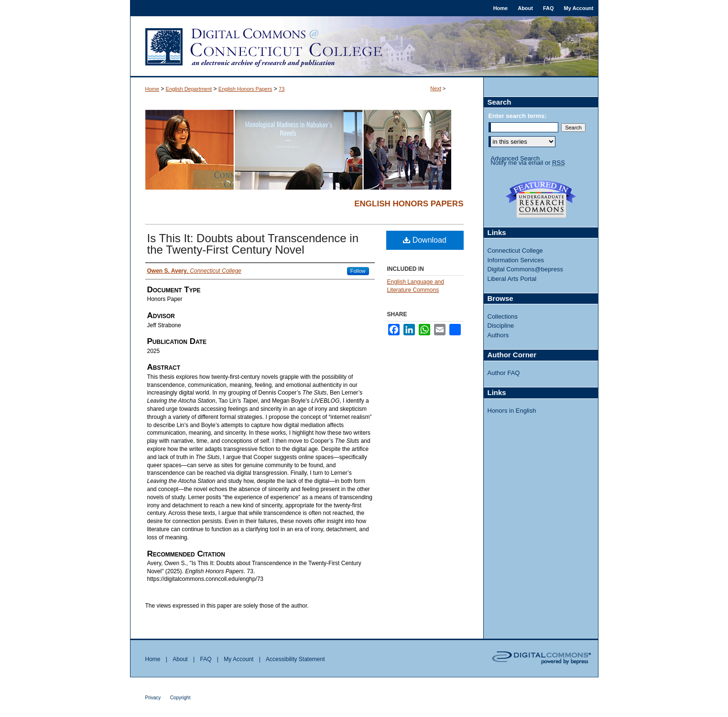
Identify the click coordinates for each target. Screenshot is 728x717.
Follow (358, 271)
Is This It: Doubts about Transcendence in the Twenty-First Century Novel (253, 244)
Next (436, 88)
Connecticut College (515, 251)
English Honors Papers (245, 89)
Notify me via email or (528, 163)
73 (282, 89)
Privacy (153, 698)
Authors (498, 335)
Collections (503, 316)
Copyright (180, 698)
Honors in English (512, 411)
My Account (239, 659)
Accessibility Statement (295, 659)
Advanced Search (516, 158)
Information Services (516, 260)
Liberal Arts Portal (512, 279)
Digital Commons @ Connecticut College (364, 47)
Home (152, 89)
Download (425, 240)
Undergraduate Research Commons (541, 199)
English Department (189, 89)
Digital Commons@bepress (525, 269)
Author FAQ (504, 373)
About (180, 659)
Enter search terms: (518, 116)
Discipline (501, 326)
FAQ (206, 659)
